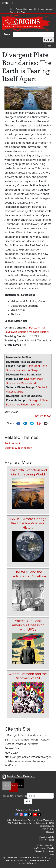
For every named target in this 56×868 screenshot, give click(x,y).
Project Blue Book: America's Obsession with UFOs (28, 625)
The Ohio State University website (8, 3)
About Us (50, 832)
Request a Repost (46, 840)
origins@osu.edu (47, 826)
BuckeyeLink (21, 9)
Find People (39, 9)
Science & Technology (18, 448)
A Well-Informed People (44, 848)
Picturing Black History (44, 851)
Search (8, 35)
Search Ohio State (18, 12)
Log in (51, 855)
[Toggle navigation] (50, 45)
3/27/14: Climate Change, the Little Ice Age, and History (28, 523)
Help (12, 9)
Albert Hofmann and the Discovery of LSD (28, 676)
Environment (12, 444)
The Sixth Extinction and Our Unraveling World (28, 472)
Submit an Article (47, 837)
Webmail (50, 9)
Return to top (43, 416)
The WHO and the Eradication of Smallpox (28, 574)
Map (31, 9)
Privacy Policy (48, 829)
